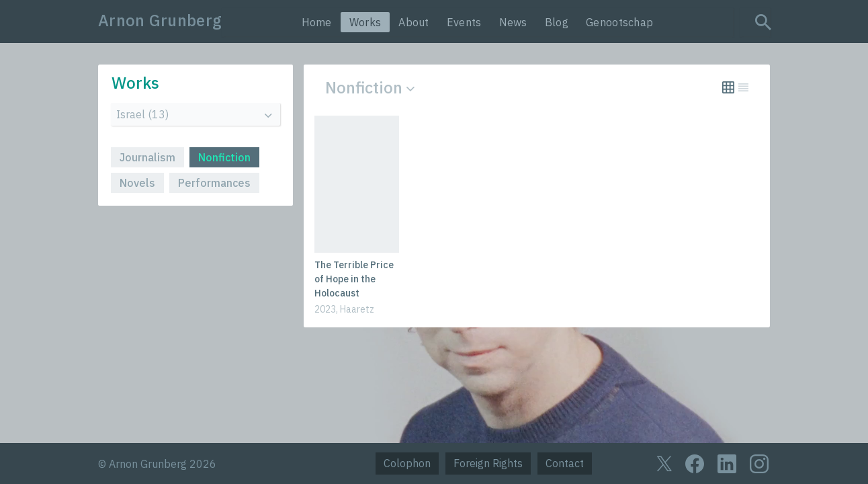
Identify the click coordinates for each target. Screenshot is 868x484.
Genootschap (619, 22)
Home (317, 22)
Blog (557, 22)
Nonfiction (224, 157)
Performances (214, 183)
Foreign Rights (488, 463)
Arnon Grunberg (160, 20)
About (414, 22)
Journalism (147, 157)
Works (365, 22)
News (513, 22)
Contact (565, 463)
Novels (137, 183)
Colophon (407, 463)
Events (464, 22)
